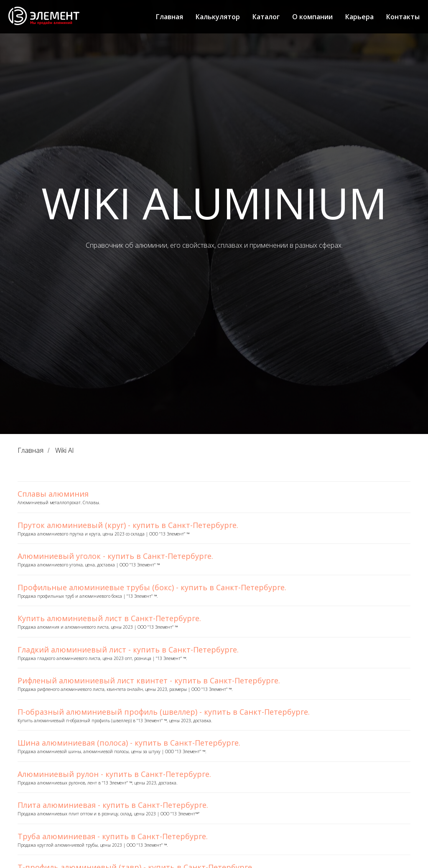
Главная (169, 17)
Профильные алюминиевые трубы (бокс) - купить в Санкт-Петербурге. (152, 587)
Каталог (266, 17)
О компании (312, 17)
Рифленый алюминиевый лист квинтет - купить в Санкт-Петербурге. (149, 680)
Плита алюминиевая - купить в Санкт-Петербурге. (113, 805)
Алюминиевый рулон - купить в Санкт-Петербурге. (114, 774)
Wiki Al (64, 450)
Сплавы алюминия (53, 494)
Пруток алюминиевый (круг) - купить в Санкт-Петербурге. (128, 525)
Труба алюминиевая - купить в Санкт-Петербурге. (113, 836)
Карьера (359, 17)
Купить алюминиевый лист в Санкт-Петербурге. (109, 618)
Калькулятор (218, 17)
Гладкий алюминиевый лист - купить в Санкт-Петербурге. (128, 650)
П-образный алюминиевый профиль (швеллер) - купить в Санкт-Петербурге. (164, 712)
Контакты (403, 17)
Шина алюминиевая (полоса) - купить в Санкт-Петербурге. (129, 743)
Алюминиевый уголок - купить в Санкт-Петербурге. (115, 556)
